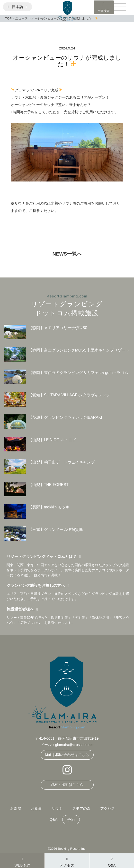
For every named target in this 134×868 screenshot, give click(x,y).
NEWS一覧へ (67, 254)
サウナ (57, 808)
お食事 (36, 808)
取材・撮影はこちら (67, 785)
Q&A (54, 819)
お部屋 (16, 808)
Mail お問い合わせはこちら (67, 755)
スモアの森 (81, 808)
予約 (71, 820)
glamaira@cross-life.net (74, 745)
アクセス (107, 808)
